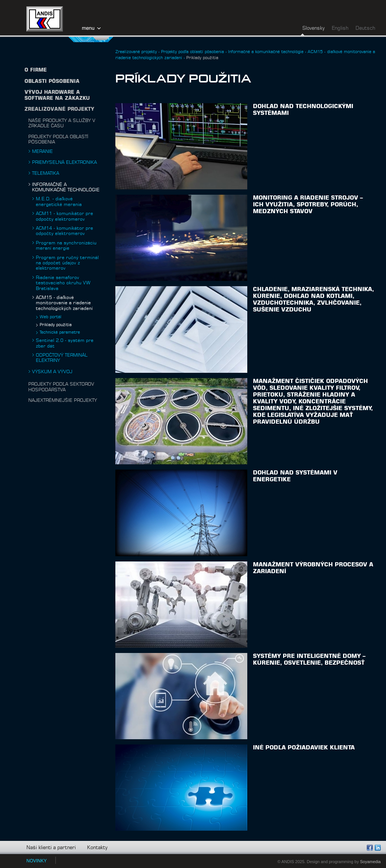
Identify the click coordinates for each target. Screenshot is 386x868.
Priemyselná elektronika (64, 162)
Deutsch (365, 28)
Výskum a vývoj (52, 372)
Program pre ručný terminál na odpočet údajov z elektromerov (67, 263)
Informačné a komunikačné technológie (266, 52)
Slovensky (313, 28)
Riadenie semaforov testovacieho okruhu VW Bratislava (63, 283)
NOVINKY (37, 861)
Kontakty (97, 848)
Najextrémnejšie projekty (63, 400)
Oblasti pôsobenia (52, 82)
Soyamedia (370, 862)
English (340, 28)
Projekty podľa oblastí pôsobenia (192, 52)
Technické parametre (60, 332)
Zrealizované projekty (59, 109)
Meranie (42, 151)
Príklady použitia (56, 325)
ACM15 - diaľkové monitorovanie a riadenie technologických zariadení (64, 303)
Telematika (46, 173)
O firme (36, 70)
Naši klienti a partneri (51, 848)
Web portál (51, 317)
